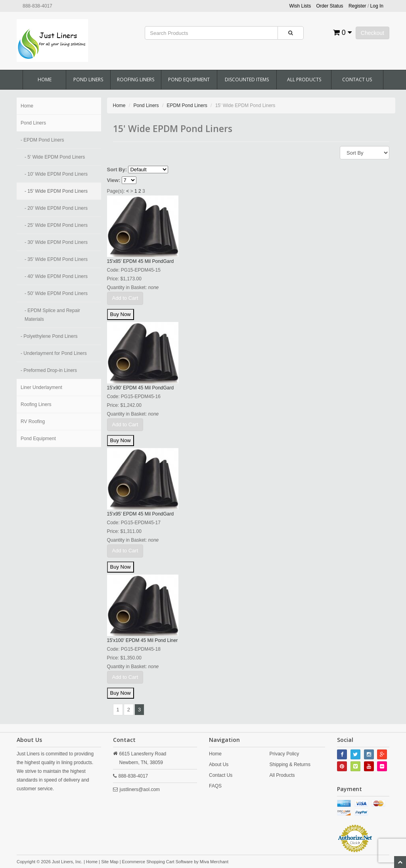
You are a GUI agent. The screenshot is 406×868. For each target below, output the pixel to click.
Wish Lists (300, 6)
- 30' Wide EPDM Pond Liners (56, 242)
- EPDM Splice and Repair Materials (52, 315)
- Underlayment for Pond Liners (54, 353)
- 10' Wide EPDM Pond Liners (56, 174)
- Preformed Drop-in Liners (49, 370)
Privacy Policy (284, 754)
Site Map (110, 862)
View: (114, 180)
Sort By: (117, 170)
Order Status (330, 6)
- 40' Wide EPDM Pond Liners (56, 276)
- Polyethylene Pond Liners (49, 336)
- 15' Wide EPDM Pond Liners (56, 191)
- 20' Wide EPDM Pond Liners (56, 208)
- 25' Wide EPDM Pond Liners (56, 225)
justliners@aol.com (140, 789)
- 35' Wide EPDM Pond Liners (56, 259)
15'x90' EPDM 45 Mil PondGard (141, 388)
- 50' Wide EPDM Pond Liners (56, 293)
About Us (219, 765)
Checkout (372, 33)
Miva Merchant (214, 862)
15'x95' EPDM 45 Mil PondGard (141, 514)
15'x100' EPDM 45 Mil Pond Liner (143, 640)
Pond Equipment (189, 80)
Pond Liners (88, 80)
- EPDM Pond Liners (42, 140)
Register (357, 6)
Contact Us (357, 80)
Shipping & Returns (290, 765)
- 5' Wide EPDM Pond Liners (55, 157)
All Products (304, 80)
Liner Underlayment (41, 387)
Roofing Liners (136, 80)
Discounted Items (247, 80)
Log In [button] (377, 6)
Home (45, 80)
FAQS (215, 786)
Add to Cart (125, 298)
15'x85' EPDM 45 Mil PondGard (141, 261)
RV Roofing (33, 422)
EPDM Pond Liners (187, 105)
